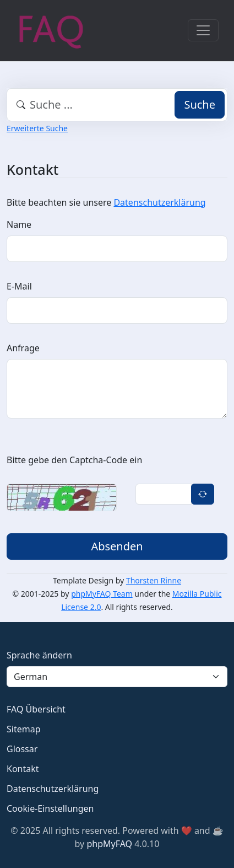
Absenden (117, 546)
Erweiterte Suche (37, 128)
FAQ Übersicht (36, 709)
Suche (200, 105)
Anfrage (23, 348)
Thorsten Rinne (154, 580)
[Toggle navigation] (203, 30)
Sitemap (24, 729)
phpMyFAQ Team (102, 594)
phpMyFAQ (109, 844)
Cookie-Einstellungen (50, 808)
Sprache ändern (39, 655)
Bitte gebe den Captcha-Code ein (74, 460)
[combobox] (117, 105)
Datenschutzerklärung (159, 202)
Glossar (22, 749)
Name (19, 224)
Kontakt (23, 769)
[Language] (117, 677)
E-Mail (19, 286)
